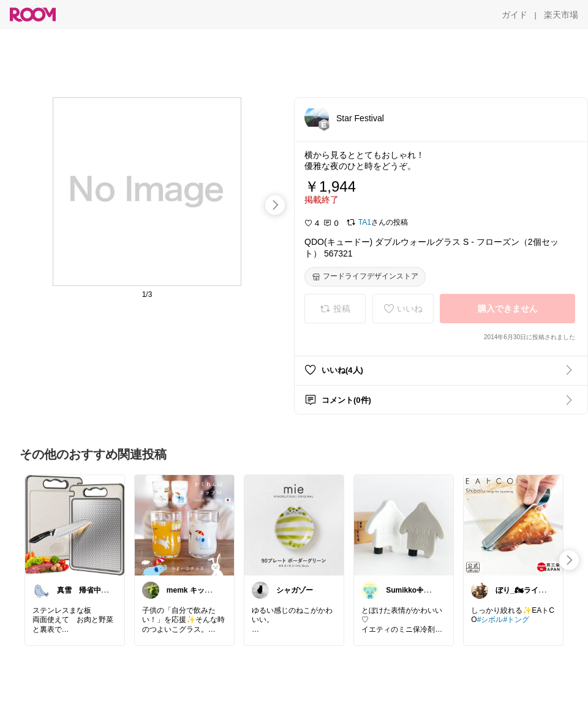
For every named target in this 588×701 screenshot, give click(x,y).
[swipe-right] (275, 205)
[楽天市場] (561, 15)
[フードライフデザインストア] (365, 277)
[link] (75, 525)
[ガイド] (514, 15)
